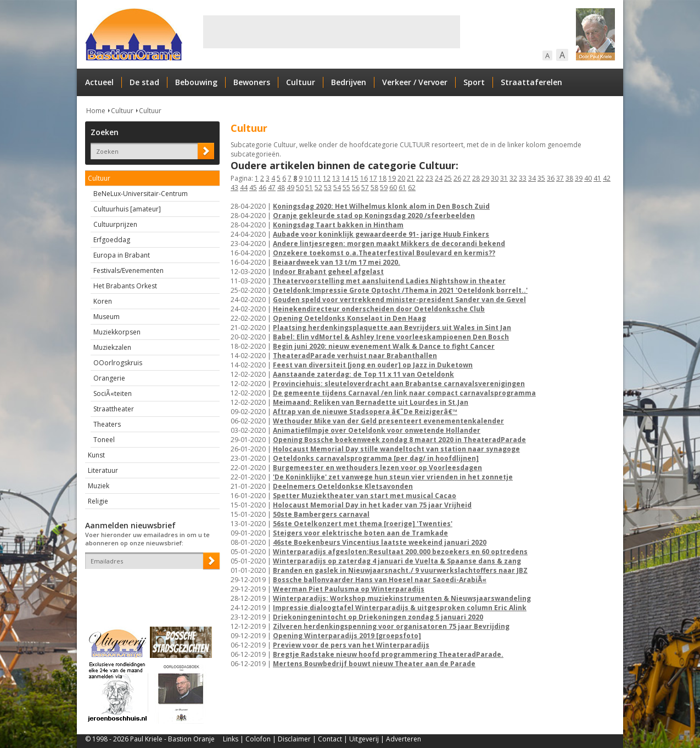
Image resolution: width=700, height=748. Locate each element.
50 (300, 188)
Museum (107, 317)
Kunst (96, 455)
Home (96, 111)
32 (513, 178)
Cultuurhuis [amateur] (127, 209)
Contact (330, 739)
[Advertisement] (332, 32)
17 (373, 178)
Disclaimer (294, 739)
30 (495, 178)
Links (231, 739)
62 (412, 188)
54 (337, 188)
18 (383, 178)
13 (336, 178)
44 (244, 188)
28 (476, 178)
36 (551, 178)
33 (523, 178)
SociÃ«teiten (113, 393)
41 (597, 178)
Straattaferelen (531, 82)
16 (364, 178)
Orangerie (109, 378)
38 (569, 178)
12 (327, 178)
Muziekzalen (112, 347)
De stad (144, 82)
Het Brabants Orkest (125, 286)
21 (411, 178)
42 (607, 178)
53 (328, 188)
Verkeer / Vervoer (415, 82)
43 (234, 188)
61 (402, 188)
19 (392, 178)
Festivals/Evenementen (128, 270)
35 (541, 178)
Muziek (99, 486)
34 (532, 178)
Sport (474, 82)
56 (356, 188)
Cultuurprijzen (115, 224)
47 (272, 188)
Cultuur (301, 82)
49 (290, 188)
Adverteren (404, 739)
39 (579, 178)
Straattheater (114, 409)
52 (318, 188)
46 (262, 188)
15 (355, 178)
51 (309, 188)
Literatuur (103, 470)
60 (393, 188)
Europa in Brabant (122, 255)
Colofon (258, 739)
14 (345, 178)
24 (439, 178)
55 (346, 188)
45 (253, 188)
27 (467, 178)
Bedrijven (349, 82)
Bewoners (252, 82)
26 (457, 178)
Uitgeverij (364, 739)
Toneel (104, 440)
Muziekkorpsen (117, 332)
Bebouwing (196, 82)
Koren (103, 301)
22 (420, 178)
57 (365, 188)
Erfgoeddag (112, 240)
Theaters (107, 424)
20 (401, 178)
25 (448, 178)
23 (429, 178)
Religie (98, 501)
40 (588, 178)
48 (281, 188)
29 (485, 178)
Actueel (99, 82)
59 (384, 188)
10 (308, 178)
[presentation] (149, 588)
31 (504, 178)
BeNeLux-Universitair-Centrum (141, 194)
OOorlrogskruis (118, 363)
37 (560, 178)
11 (317, 178)
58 (374, 188)
